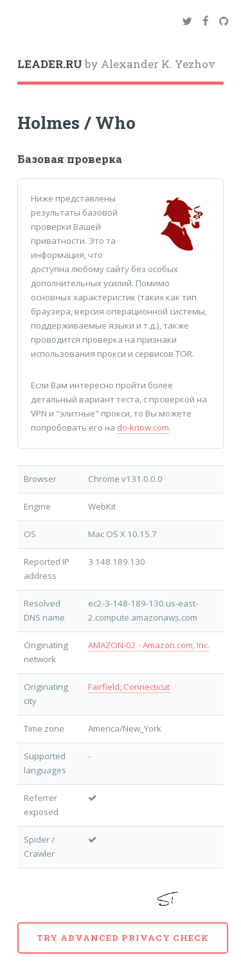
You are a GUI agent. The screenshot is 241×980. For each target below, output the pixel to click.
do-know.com (143, 427)
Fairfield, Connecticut (129, 687)
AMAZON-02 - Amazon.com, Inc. (149, 645)
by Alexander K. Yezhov (116, 64)
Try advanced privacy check (123, 938)
